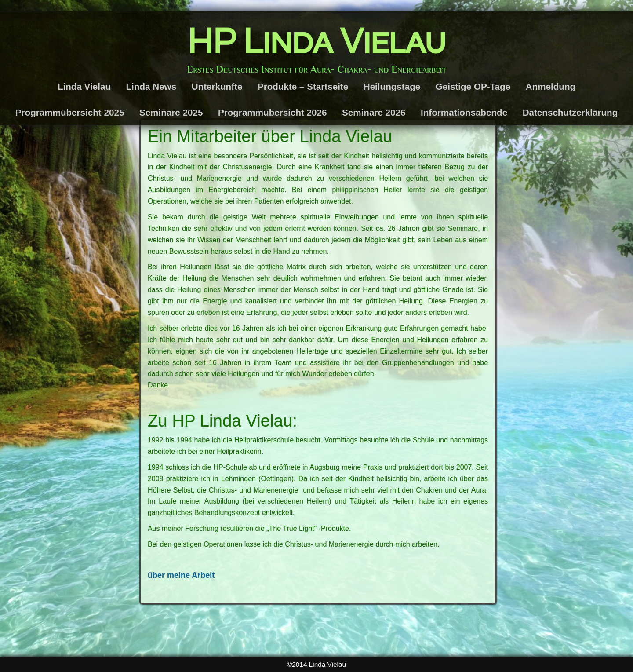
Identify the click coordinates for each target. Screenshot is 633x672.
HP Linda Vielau (316, 42)
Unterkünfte (217, 86)
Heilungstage (392, 86)
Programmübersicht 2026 (273, 112)
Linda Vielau (84, 86)
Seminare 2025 (171, 112)
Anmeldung (551, 86)
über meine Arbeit (181, 575)
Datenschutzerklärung (570, 112)
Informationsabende (464, 112)
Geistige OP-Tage (473, 86)
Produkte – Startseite (303, 86)
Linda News (151, 86)
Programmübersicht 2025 (70, 112)
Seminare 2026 (374, 112)
